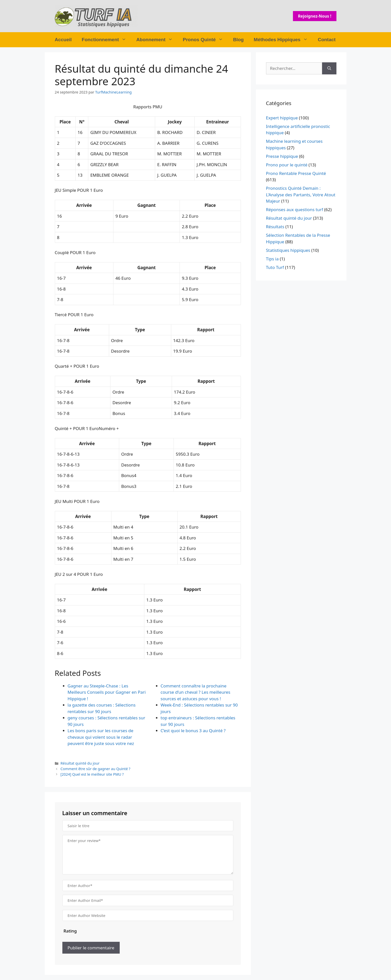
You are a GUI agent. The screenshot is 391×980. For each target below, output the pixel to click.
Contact (327, 40)
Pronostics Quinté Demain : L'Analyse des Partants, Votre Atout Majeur (301, 195)
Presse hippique (282, 156)
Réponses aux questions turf (295, 209)
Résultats (275, 227)
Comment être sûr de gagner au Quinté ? (96, 769)
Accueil (63, 40)
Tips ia (272, 259)
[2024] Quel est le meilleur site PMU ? (92, 774)
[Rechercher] (329, 68)
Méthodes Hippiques (283, 40)
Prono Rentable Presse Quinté (296, 173)
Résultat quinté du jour (80, 763)
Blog (238, 40)
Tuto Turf (275, 267)
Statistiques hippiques (288, 250)
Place (65, 122)
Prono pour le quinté (287, 165)
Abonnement (157, 40)
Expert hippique (282, 118)
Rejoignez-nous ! (315, 16)
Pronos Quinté (205, 40)
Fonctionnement (106, 40)
